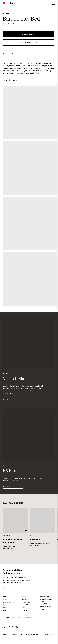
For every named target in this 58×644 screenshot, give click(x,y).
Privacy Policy (24, 635)
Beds (14, 13)
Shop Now (7, 536)
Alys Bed (35, 540)
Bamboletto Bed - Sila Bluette (13, 541)
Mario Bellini (12, 24)
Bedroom (6, 13)
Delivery (5, 600)
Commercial (28, 618)
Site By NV (35, 635)
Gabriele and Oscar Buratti (42, 543)
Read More (7, 399)
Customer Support (8, 605)
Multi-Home (17, 618)
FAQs (4, 610)
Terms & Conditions (10, 635)
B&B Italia (9, 26)
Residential (6, 618)
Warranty (5, 608)
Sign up (6, 588)
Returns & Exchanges (9, 603)
